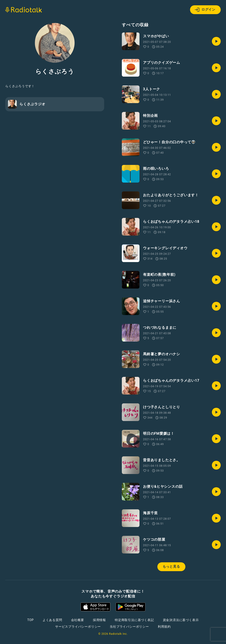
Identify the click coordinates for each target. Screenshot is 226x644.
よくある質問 (52, 620)
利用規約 (164, 627)
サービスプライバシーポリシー (78, 627)
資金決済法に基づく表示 (181, 620)
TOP (31, 620)
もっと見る (171, 567)
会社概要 (78, 620)
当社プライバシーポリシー (129, 627)
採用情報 (99, 620)
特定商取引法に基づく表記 (134, 620)
